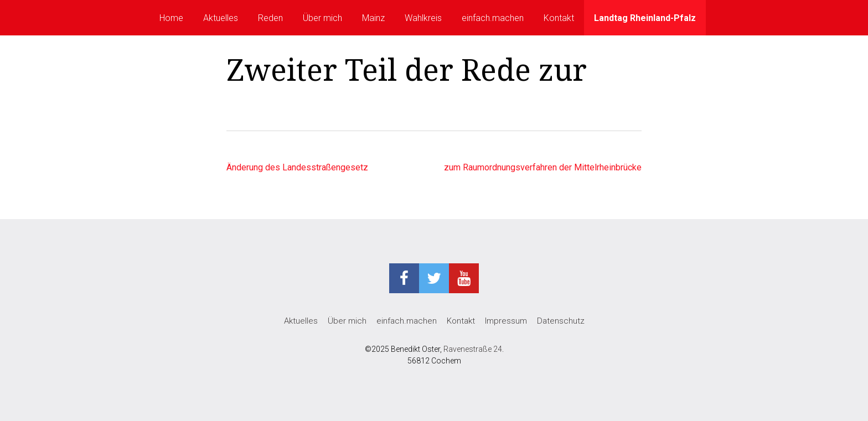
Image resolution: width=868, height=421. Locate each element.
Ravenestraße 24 (473, 349)
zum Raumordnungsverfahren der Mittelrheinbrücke (543, 167)
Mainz (373, 18)
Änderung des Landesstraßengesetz (297, 167)
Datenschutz (561, 321)
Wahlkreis (423, 18)
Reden (270, 18)
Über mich (322, 18)
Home (171, 18)
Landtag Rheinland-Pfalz (645, 18)
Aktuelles (221, 18)
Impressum (506, 321)
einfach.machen (493, 18)
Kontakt (559, 18)
